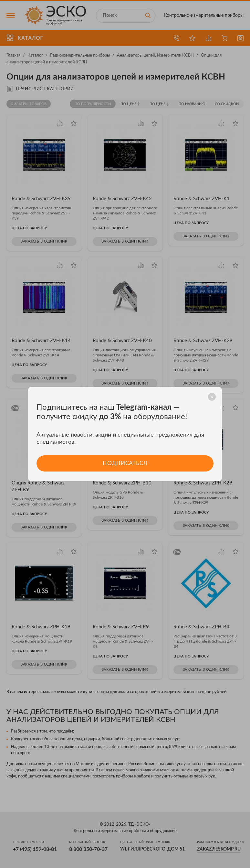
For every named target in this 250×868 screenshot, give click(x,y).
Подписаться (125, 463)
